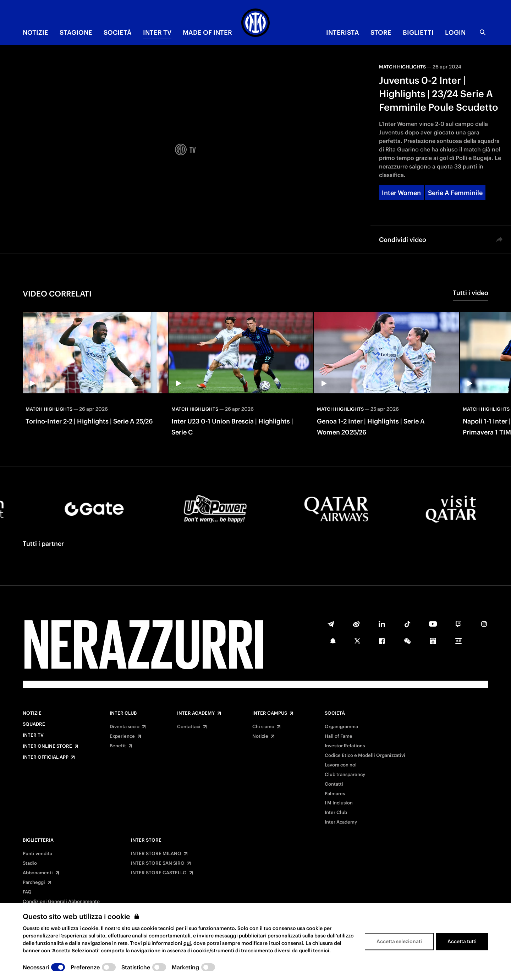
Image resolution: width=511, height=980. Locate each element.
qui (187, 943)
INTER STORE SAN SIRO (158, 863)
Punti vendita (37, 854)
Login (455, 32)
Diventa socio (125, 727)
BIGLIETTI (418, 32)
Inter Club (123, 713)
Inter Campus (270, 713)
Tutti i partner (43, 544)
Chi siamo (263, 727)
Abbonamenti (38, 873)
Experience (122, 736)
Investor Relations (345, 746)
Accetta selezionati (399, 941)
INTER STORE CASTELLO (159, 873)
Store (381, 32)
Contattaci (189, 727)
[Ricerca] (483, 32)
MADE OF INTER (207, 32)
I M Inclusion (339, 803)
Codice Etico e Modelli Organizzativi (365, 755)
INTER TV (157, 32)
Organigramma (341, 727)
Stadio (30, 863)
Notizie (32, 713)
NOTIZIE (35, 32)
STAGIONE (76, 32)
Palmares (335, 794)
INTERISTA (343, 32)
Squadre (34, 724)
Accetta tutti (462, 941)
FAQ (27, 892)
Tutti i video (471, 293)
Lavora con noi (341, 765)
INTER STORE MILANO (156, 854)
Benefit (118, 746)
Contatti (334, 784)
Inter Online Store (47, 746)
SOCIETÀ (118, 32)
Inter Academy (196, 713)
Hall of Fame (339, 736)
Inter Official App (46, 757)
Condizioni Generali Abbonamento (61, 902)
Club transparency (345, 775)
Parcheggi (34, 882)
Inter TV (33, 735)
